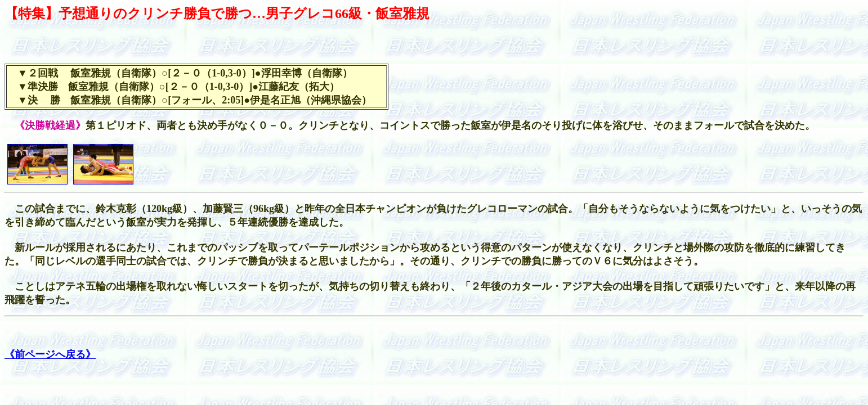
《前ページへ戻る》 (50, 354)
